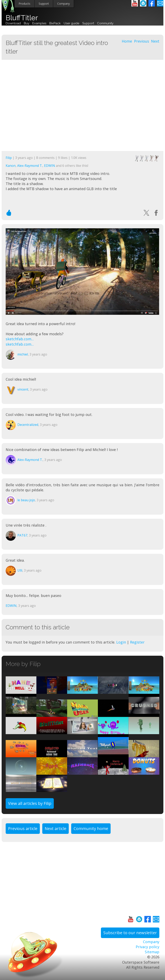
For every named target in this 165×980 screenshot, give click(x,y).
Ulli (20, 570)
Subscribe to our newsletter (130, 933)
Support (44, 4)
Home (127, 41)
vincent (23, 389)
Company (63, 4)
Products (24, 4)
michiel (23, 354)
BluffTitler (22, 18)
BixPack (55, 23)
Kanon (11, 166)
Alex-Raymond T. (30, 166)
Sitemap (152, 952)
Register (137, 642)
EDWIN (50, 166)
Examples (39, 23)
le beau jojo (26, 500)
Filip (9, 158)
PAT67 (22, 535)
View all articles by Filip (30, 803)
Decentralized (28, 425)
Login (121, 642)
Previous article (23, 828)
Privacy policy (148, 947)
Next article (56, 828)
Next (155, 41)
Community (105, 23)
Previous (142, 41)
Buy (27, 23)
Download (13, 23)
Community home (91, 828)
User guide (71, 23)
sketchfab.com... (20, 339)
